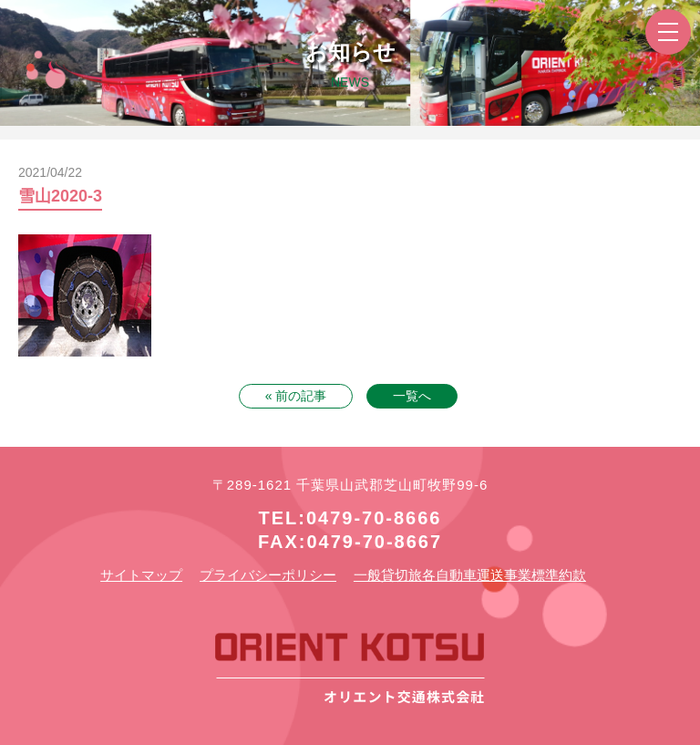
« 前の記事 (296, 396)
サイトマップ (141, 575)
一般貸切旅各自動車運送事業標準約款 (470, 575)
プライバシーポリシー (268, 575)
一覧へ (412, 396)
